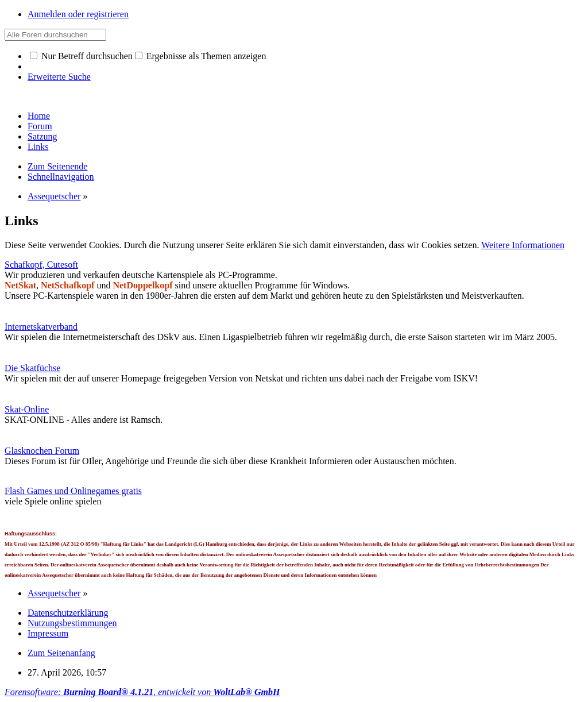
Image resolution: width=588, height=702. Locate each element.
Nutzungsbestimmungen (72, 623)
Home (39, 116)
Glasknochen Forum (42, 451)
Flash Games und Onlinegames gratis (73, 491)
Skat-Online (27, 409)
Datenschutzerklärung (68, 613)
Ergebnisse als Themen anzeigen (201, 56)
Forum (40, 126)
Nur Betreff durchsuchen (81, 56)
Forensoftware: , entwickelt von (142, 692)
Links (38, 147)
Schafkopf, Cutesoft (41, 265)
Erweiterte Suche (59, 77)
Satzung (42, 136)
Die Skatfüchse (32, 368)
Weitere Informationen (523, 245)
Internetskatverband (41, 327)
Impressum (48, 633)
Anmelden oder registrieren (78, 14)
